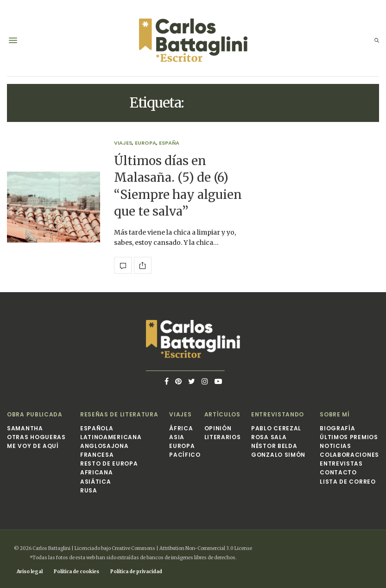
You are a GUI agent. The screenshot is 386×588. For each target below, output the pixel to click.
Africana (97, 472)
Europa (146, 143)
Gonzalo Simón (278, 455)
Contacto (338, 472)
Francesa (97, 455)
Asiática (96, 482)
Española (97, 428)
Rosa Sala (269, 437)
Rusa (89, 490)
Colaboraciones (349, 455)
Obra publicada (35, 414)
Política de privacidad (136, 572)
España (169, 143)
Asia (177, 437)
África (181, 428)
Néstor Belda (274, 446)
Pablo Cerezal (276, 428)
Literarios (223, 437)
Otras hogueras (36, 437)
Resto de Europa (109, 463)
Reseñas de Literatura (119, 414)
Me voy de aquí (33, 446)
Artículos (222, 414)
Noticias (335, 446)
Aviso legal (30, 572)
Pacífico (185, 455)
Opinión (218, 428)
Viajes (123, 143)
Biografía (337, 428)
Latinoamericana (111, 437)
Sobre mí (335, 414)
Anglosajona (104, 446)
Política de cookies (76, 572)
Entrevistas (341, 463)
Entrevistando (278, 414)
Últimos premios (349, 437)
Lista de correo (348, 482)
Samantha (25, 428)
